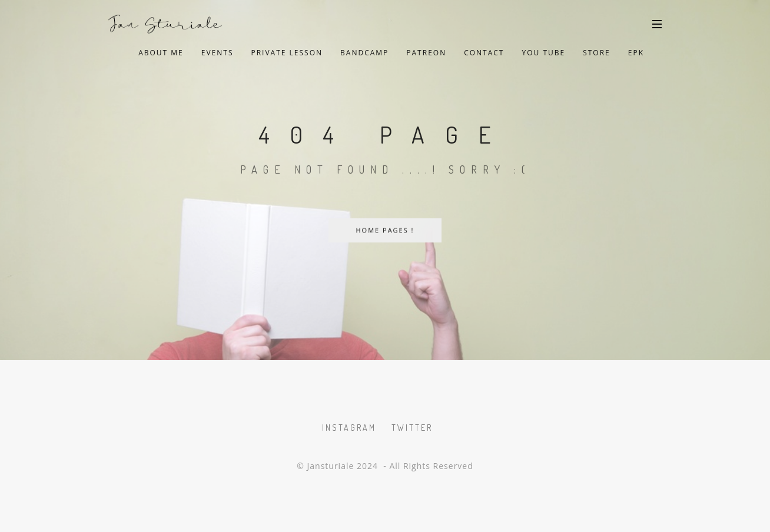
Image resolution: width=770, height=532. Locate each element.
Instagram (349, 428)
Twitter (412, 428)
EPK (636, 53)
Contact (484, 53)
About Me (161, 53)
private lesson (287, 53)
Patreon (426, 53)
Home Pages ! (385, 230)
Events (218, 53)
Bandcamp (364, 53)
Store (597, 53)
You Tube (543, 53)
